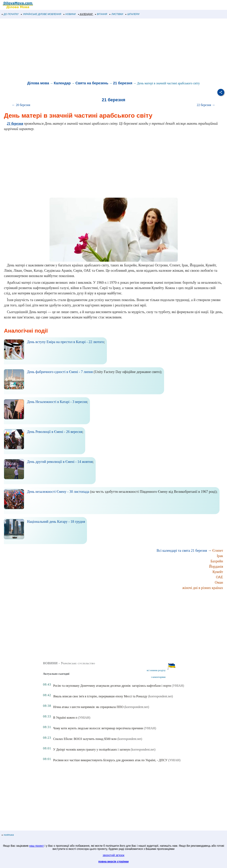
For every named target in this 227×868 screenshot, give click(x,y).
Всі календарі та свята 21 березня (182, 551)
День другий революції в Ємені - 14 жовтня (60, 462)
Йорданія (216, 567)
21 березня (123, 83)
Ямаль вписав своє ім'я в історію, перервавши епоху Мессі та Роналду (100, 696)
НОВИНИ (70, 14)
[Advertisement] (113, 50)
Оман (219, 582)
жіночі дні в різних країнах (203, 588)
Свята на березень (92, 83)
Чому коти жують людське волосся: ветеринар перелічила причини (98, 728)
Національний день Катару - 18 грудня (56, 522)
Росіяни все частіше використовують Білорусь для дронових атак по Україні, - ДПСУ (110, 760)
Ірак (220, 556)
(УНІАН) (178, 686)
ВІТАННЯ (101, 14)
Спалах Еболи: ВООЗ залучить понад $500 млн (85, 739)
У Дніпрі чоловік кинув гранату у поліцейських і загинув (91, 749)
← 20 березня (21, 105)
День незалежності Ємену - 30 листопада (58, 492)
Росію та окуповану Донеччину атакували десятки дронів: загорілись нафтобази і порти (112, 686)
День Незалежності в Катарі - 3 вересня (57, 402)
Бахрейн (217, 561)
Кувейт (218, 572)
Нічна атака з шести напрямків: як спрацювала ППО (88, 707)
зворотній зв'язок (114, 855)
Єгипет (218, 551)
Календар (62, 83)
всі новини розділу (156, 670)
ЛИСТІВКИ (116, 14)
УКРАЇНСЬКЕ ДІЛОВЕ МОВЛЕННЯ (41, 14)
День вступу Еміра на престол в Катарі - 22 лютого (65, 342)
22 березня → (206, 105)
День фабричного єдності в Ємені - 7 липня (60, 372)
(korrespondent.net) (161, 696)
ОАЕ (220, 577)
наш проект (36, 846)
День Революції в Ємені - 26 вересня (55, 432)
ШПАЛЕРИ (132, 14)
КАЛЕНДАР (85, 14)
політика (8, 835)
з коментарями (158, 677)
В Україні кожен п (65, 718)
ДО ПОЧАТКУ (10, 14)
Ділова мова (38, 83)
